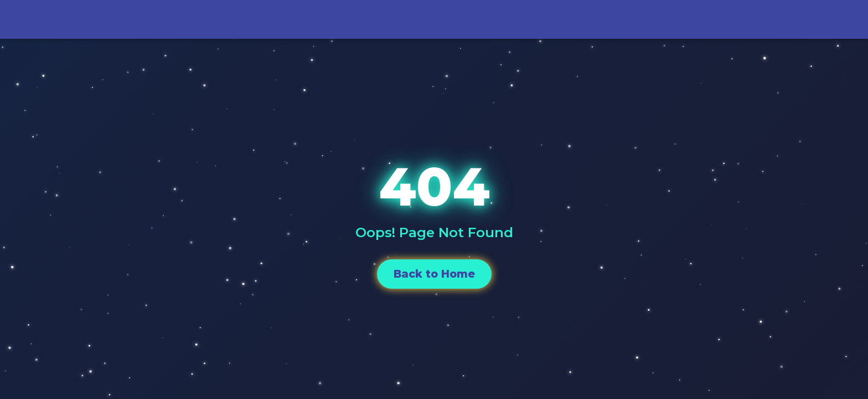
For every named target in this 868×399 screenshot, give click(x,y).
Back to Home (434, 274)
